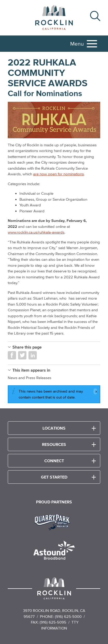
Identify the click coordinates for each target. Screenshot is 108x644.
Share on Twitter (22, 355)
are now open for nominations (59, 174)
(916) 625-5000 (68, 616)
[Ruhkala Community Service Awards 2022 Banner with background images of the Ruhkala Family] (54, 120)
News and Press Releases (30, 378)
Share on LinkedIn (33, 355)
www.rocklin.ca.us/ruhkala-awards (36, 232)
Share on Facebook (12, 355)
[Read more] (54, 522)
